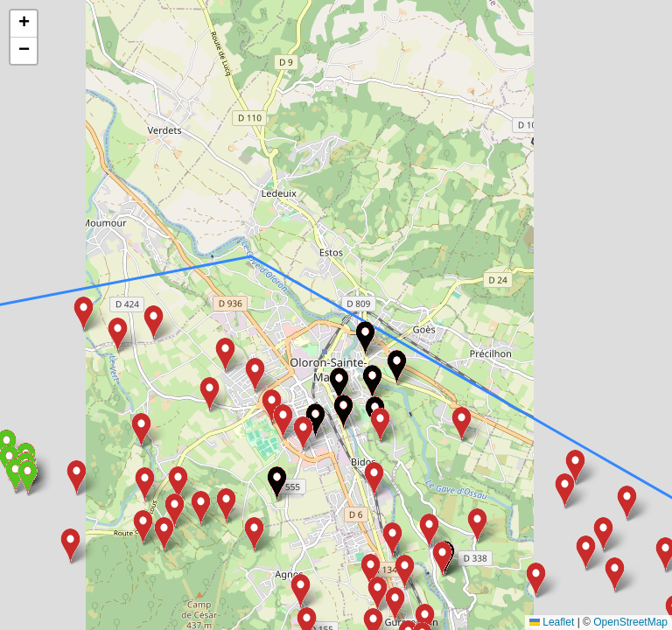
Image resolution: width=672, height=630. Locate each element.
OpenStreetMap (630, 622)
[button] (442, 560)
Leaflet (552, 622)
